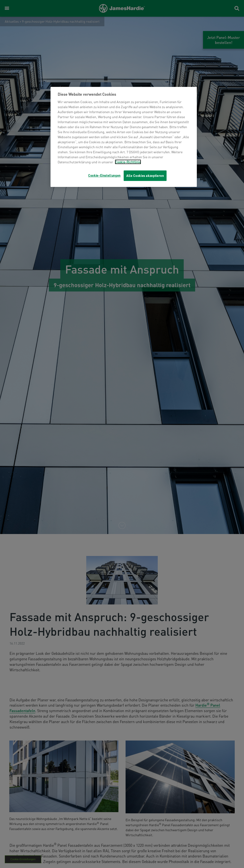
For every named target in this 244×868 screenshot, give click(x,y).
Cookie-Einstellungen (104, 175)
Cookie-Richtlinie (128, 162)
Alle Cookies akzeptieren (145, 176)
